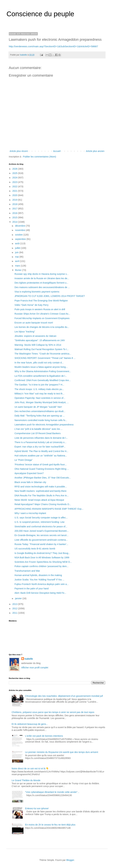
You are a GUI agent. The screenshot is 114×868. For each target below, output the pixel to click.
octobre (19, 235)
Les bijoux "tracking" (25, 332)
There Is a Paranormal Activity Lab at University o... (40, 442)
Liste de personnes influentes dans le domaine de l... (41, 438)
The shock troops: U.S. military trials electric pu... (39, 389)
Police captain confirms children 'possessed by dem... (42, 566)
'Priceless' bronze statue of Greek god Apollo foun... (41, 465)
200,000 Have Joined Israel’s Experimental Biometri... (42, 531)
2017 (15, 209)
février (18, 270)
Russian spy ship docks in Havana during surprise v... (41, 274)
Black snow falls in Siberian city (30, 482)
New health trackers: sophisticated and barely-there (40, 491)
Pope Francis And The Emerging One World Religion (41, 301)
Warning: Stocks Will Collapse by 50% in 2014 (38, 345)
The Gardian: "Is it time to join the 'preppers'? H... (39, 385)
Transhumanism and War (27, 571)
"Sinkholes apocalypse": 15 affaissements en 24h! (40, 340)
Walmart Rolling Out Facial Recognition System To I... (42, 349)
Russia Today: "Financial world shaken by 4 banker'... (41, 544)
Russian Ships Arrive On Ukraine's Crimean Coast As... (42, 314)
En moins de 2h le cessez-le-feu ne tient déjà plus (50, 825)
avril (17, 261)
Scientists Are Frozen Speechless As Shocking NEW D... (43, 562)
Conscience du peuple (40, 14)
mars (18, 266)
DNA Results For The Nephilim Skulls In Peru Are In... (42, 496)
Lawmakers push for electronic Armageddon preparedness (44, 425)
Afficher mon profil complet (35, 668)
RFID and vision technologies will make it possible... (41, 487)
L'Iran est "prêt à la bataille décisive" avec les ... (39, 429)
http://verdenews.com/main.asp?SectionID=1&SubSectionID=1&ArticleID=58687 (53, 46)
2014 (15, 222)
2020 (15, 195)
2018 (15, 204)
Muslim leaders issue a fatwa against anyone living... (41, 367)
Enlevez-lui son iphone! (37, 808)
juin (17, 252)
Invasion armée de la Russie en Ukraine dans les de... (42, 278)
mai (17, 257)
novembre (20, 230)
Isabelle (29, 659)
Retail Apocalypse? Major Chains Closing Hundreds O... (43, 504)
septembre (21, 239)
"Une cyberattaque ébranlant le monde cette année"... (52, 792)
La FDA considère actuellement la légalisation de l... (41, 376)
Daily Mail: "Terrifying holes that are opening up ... (40, 416)
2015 (15, 217)
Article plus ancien (95, 151)
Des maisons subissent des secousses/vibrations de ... (42, 287)
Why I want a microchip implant (30, 513)
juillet (18, 248)
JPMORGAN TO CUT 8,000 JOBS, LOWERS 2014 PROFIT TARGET (50, 296)
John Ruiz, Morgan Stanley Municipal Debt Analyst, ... (42, 402)
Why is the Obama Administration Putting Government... (43, 371)
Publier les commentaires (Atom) (39, 157)
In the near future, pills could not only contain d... (39, 363)
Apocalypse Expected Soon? (29, 473)
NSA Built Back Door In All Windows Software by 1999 (42, 558)
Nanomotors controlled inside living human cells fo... (41, 420)
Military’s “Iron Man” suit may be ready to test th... (39, 394)
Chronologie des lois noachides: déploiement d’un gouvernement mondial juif (64, 696)
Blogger (70, 860)
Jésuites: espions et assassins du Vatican (35, 336)
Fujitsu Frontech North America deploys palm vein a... (42, 584)
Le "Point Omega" (24, 460)
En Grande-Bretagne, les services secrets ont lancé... (42, 535)
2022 (15, 186)
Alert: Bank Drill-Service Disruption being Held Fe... (40, 593)
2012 (15, 608)
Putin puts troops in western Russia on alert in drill (40, 309)
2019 (15, 200)
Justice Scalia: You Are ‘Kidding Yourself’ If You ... (39, 580)
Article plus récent (19, 151)
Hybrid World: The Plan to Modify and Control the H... (41, 451)
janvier (19, 598)
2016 (15, 213)
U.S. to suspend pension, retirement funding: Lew (39, 522)
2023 (15, 182)
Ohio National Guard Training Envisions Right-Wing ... (42, 469)
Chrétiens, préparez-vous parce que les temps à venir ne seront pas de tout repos (53, 712)
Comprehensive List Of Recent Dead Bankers (38, 433)
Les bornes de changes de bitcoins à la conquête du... (42, 327)
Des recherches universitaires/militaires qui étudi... (40, 411)
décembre (20, 226)
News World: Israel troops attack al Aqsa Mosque (39, 500)
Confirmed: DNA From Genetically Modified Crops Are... (43, 380)
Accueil (57, 151)
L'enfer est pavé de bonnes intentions (44, 736)
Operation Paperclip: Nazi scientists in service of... (40, 398)
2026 (15, 169)
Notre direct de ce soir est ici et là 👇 (30, 769)
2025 (15, 173)
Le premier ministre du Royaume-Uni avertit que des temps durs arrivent (62, 752)
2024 (15, 178)
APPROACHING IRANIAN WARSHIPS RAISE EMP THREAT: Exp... (49, 509)
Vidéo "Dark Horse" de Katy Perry (32, 305)
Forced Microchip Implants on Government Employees (42, 318)
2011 (15, 613)
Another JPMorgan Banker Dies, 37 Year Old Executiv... (43, 478)
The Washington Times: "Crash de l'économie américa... (43, 354)
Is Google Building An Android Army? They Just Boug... (42, 553)
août (18, 243)
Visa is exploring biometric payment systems (37, 292)
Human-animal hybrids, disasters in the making (38, 575)
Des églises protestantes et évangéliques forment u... (41, 283)
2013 (15, 604)
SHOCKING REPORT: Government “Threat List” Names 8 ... (45, 358)
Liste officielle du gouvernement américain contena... (41, 540)
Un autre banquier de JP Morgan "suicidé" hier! (38, 407)
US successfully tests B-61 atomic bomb (35, 549)
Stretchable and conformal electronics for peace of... (41, 527)
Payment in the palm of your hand (32, 589)
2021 (15, 191)
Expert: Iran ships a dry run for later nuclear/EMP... (40, 447)
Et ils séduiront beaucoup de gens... (30, 724)
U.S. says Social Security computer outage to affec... (41, 518)
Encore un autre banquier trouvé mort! (34, 323)
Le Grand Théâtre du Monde (26, 780)
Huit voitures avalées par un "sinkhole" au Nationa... (41, 456)
